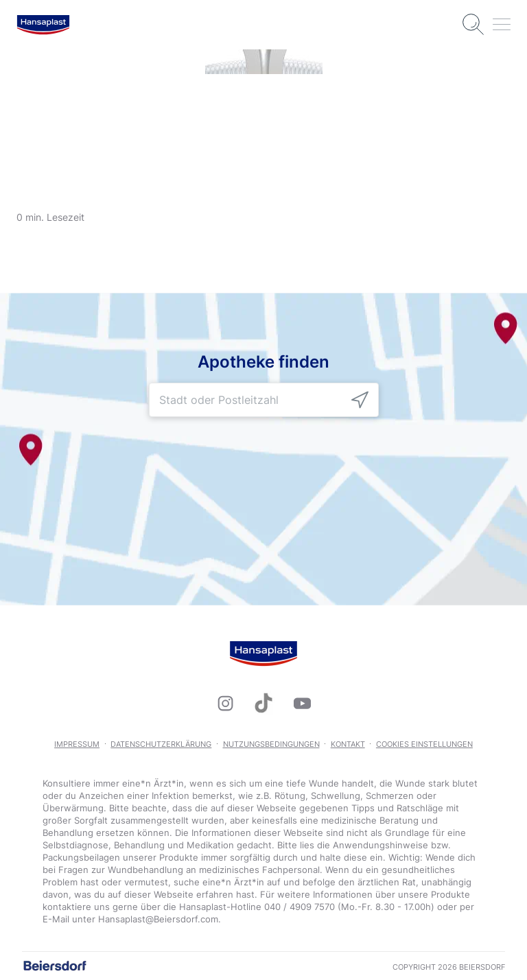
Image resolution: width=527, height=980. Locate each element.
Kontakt (348, 744)
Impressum (77, 744)
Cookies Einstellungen (424, 744)
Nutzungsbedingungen (271, 744)
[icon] (360, 400)
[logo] (43, 25)
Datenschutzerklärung (161, 744)
